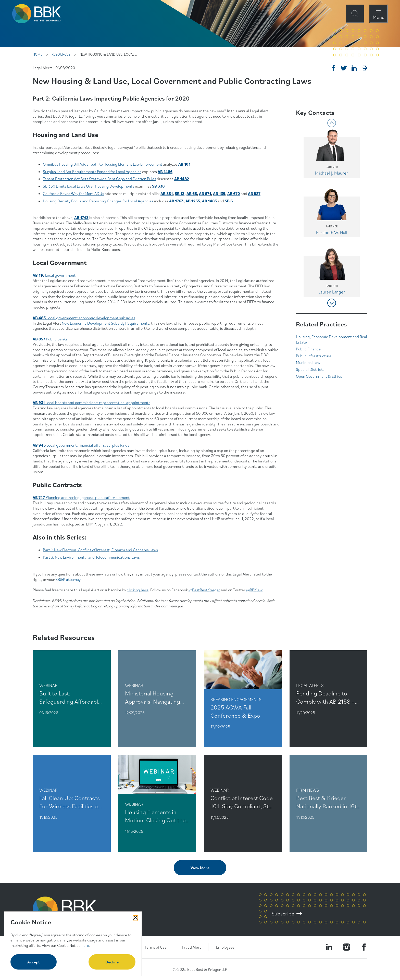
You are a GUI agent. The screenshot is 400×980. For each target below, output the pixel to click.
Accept (34, 962)
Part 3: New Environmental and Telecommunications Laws (91, 557)
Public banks (50, 339)
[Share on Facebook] (334, 68)
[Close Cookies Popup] (135, 918)
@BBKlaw (254, 590)
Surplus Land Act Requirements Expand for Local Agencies (92, 171)
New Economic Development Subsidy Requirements (105, 323)
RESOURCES (61, 54)
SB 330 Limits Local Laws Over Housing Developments (89, 186)
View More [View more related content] (200, 868)
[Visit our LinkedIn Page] (329, 947)
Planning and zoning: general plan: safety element (81, 497)
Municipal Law (308, 362)
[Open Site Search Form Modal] (355, 14)
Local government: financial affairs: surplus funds (81, 445)
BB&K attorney (68, 579)
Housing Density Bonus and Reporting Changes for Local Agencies (98, 201)
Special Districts (310, 369)
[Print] (364, 68)
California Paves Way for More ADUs (73, 193)
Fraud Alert (191, 947)
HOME (37, 54)
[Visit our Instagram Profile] (346, 947)
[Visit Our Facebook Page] (364, 947)
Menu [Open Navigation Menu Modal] (379, 17)
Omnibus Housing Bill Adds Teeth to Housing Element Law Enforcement (103, 164)
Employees (225, 947)
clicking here (138, 590)
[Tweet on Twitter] (344, 68)
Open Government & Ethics (319, 376)
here (85, 945)
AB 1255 (193, 201)
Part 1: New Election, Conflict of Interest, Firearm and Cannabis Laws (100, 550)
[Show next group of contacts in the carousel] (332, 303)
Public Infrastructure (314, 356)
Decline (112, 962)
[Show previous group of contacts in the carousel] (332, 123)
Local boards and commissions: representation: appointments (91, 402)
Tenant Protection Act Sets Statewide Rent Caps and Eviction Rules (99, 179)
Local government (54, 275)
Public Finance (308, 349)
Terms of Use (156, 947)
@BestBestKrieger (204, 590)
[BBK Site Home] (36, 14)
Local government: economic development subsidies (84, 318)
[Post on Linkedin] (354, 68)
